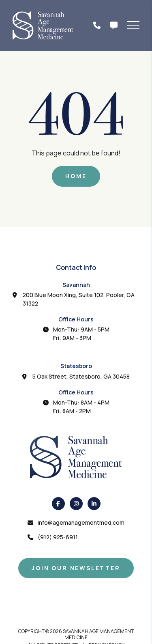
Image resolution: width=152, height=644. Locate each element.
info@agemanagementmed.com (81, 522)
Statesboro (76, 366)
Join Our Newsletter (76, 568)
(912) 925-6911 (58, 537)
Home (76, 176)
